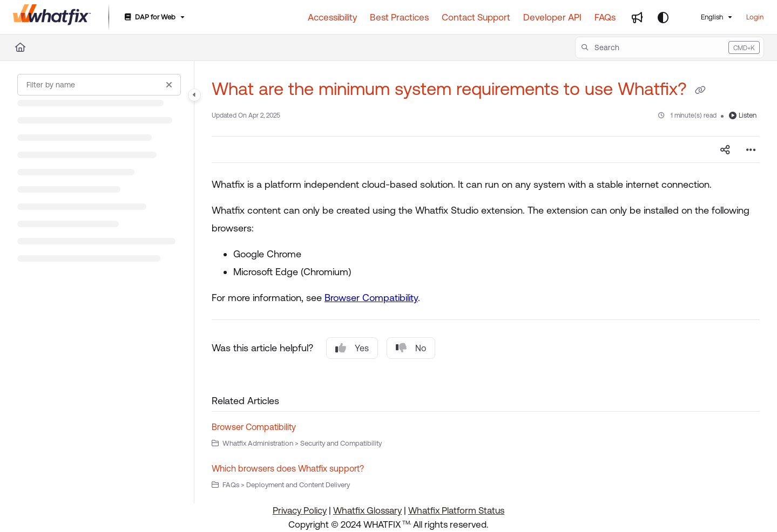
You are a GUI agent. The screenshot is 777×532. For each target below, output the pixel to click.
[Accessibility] (332, 17)
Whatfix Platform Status (456, 510)
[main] (486, 282)
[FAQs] (605, 17)
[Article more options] (751, 149)
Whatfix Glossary (367, 510)
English (705, 17)
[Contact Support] (476, 17)
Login (755, 17)
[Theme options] (663, 17)
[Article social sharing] (725, 149)
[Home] (20, 47)
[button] (670, 47)
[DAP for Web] (154, 18)
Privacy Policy (300, 510)
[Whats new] (637, 17)
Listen (743, 115)
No (411, 348)
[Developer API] (552, 17)
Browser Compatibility (371, 298)
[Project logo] (52, 17)
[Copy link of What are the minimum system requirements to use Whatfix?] (700, 91)
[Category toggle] (194, 95)
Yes (352, 348)
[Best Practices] (399, 17)
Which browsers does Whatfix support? (288, 468)
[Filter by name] (99, 85)
